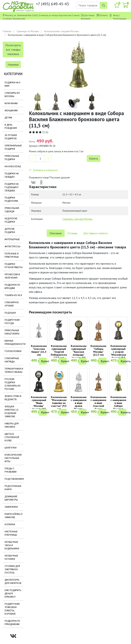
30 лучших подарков (11, 137)
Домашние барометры (11, 498)
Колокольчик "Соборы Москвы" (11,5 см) (98, 350)
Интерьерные (12, 239)
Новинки (13, 65)
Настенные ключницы (11, 533)
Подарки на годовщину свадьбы (12, 187)
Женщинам (11, 111)
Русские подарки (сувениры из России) (13, 384)
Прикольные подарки (12, 158)
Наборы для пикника (12, 425)
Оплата (104, 15)
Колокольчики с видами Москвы (62, 31)
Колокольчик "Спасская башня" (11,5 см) (39, 350)
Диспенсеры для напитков (13, 582)
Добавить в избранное (43, 170)
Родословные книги (13, 488)
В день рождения (11, 126)
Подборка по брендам (12, 287)
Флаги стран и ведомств (13, 398)
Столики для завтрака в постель (12, 569)
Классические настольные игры (13, 458)
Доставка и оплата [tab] (95, 233)
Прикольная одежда (12, 210)
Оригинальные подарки (13, 147)
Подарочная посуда (12, 322)
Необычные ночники (11, 557)
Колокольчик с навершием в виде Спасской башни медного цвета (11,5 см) (98, 407)
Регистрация (120, 19)
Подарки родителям (11, 199)
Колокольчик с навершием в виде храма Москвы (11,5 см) (79, 404)
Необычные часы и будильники (12, 545)
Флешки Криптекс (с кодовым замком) (12, 412)
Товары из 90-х (13, 295)
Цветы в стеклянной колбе (12, 437)
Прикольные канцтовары (12, 332)
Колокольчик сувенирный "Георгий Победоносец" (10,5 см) (59, 352)
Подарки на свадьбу (12, 175)
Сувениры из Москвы (28, 31)
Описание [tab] (56, 233)
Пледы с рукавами (11, 470)
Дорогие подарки (10, 231)
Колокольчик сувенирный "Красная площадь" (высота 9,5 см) (79, 353)
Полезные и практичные (12, 255)
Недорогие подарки (11, 220)
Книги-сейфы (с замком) (14, 516)
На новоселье (13, 166)
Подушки (10, 313)
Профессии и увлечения (12, 276)
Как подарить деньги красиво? (13, 594)
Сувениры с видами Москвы (78, 219)
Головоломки (13, 351)
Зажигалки (11, 507)
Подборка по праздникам (12, 623)
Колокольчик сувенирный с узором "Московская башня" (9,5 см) (118, 353)
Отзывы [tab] (73, 233)
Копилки (10, 524)
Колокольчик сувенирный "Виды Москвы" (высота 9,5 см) (39, 404)
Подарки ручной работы (14, 266)
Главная (7, 31)
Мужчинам (11, 103)
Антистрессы (12, 247)
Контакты (86, 19)
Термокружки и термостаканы (14, 370)
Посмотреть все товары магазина (13, 50)
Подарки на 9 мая (12, 84)
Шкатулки (11, 448)
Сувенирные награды (12, 360)
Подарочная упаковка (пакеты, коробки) (12, 609)
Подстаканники (14, 479)
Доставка (89, 15)
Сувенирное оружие (12, 304)
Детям (8, 118)
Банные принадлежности (14, 342)
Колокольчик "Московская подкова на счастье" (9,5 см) (59, 403)
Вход (116, 15)
